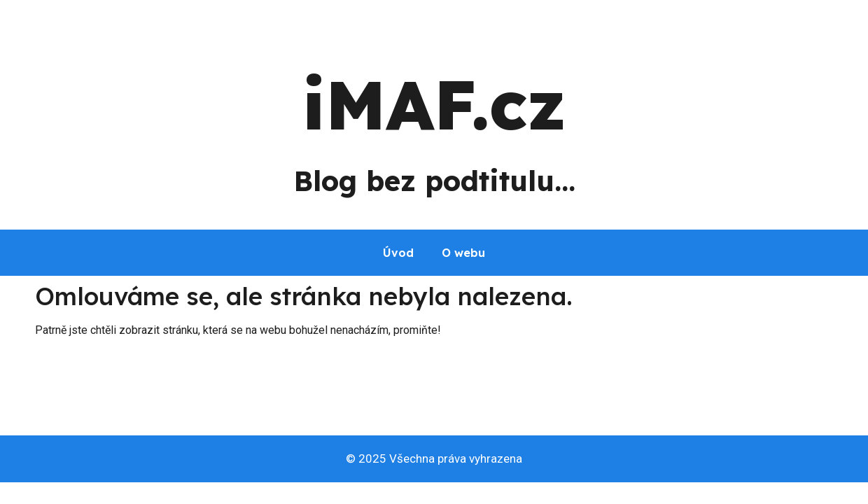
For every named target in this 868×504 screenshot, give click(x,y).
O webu (463, 253)
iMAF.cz (434, 104)
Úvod (398, 253)
